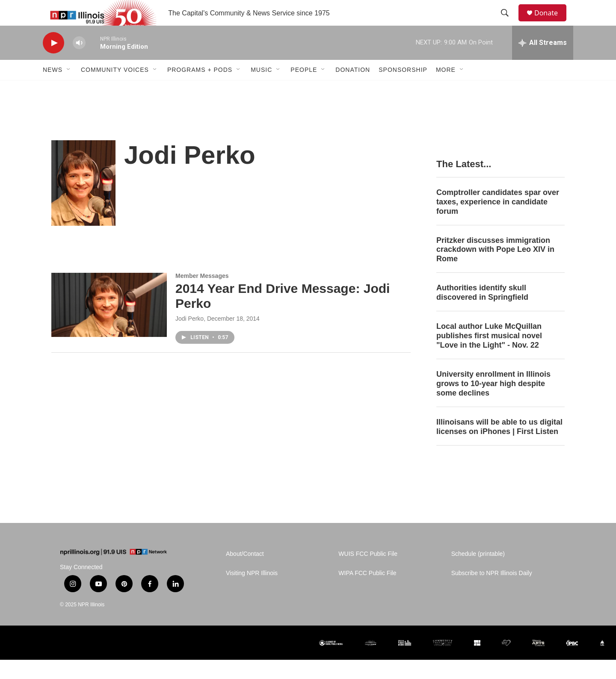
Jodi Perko (190, 338)
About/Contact (245, 573)
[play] (53, 62)
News (53, 89)
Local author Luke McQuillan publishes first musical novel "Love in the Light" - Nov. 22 (489, 355)
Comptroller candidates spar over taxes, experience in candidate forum (498, 221)
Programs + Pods (200, 89)
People (304, 89)
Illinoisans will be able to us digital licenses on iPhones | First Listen (499, 446)
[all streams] (543, 62)
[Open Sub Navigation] (69, 89)
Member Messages (202, 295)
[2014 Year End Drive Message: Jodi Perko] (109, 324)
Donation (353, 89)
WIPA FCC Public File (367, 592)
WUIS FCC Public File (368, 573)
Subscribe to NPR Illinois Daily (492, 592)
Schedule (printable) (478, 573)
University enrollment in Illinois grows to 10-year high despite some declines (493, 403)
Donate (551, 22)
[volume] (79, 62)
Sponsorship (403, 89)
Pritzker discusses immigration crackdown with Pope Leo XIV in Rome (495, 269)
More (446, 89)
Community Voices (115, 89)
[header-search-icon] (509, 23)
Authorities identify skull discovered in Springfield (482, 312)
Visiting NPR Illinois (252, 592)
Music (261, 89)
